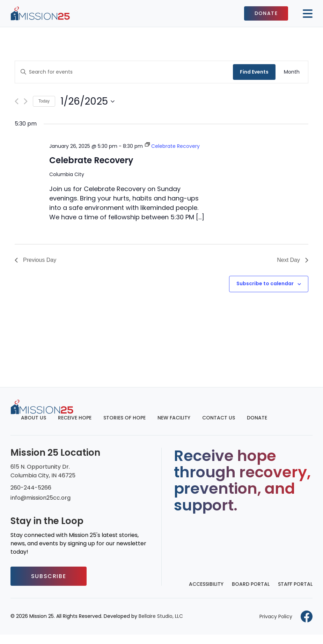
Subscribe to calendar (265, 283)
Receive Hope (75, 418)
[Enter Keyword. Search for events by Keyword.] (124, 72)
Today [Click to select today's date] (44, 101)
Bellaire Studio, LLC (161, 616)
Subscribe (49, 576)
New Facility (174, 418)
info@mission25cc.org (41, 498)
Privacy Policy (276, 616)
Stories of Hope (124, 418)
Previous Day (35, 260)
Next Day (293, 260)
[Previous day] (17, 101)
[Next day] (26, 101)
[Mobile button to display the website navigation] (305, 14)
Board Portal (251, 584)
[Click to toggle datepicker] (87, 101)
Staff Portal (295, 584)
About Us (34, 418)
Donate (266, 13)
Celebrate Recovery (91, 160)
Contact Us (219, 418)
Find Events (254, 72)
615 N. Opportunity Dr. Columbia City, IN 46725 (43, 471)
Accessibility (206, 584)
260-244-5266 (31, 488)
